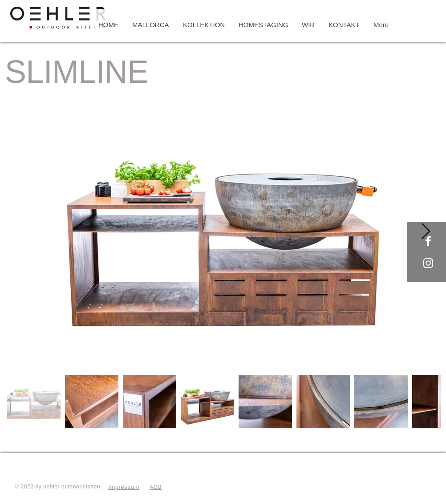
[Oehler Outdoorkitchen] (428, 241)
